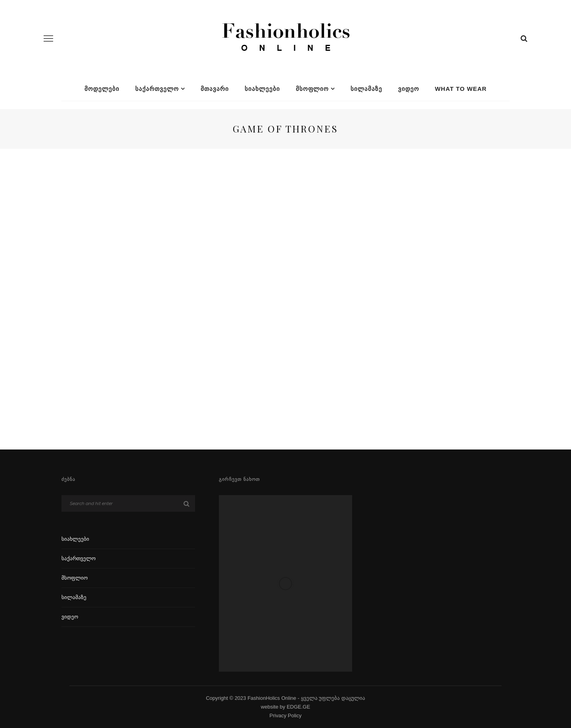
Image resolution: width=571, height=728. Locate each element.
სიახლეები (262, 89)
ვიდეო (409, 89)
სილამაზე (366, 89)
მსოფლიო (312, 89)
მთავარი (215, 89)
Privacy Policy (286, 716)
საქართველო (157, 89)
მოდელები (102, 89)
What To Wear (461, 89)
